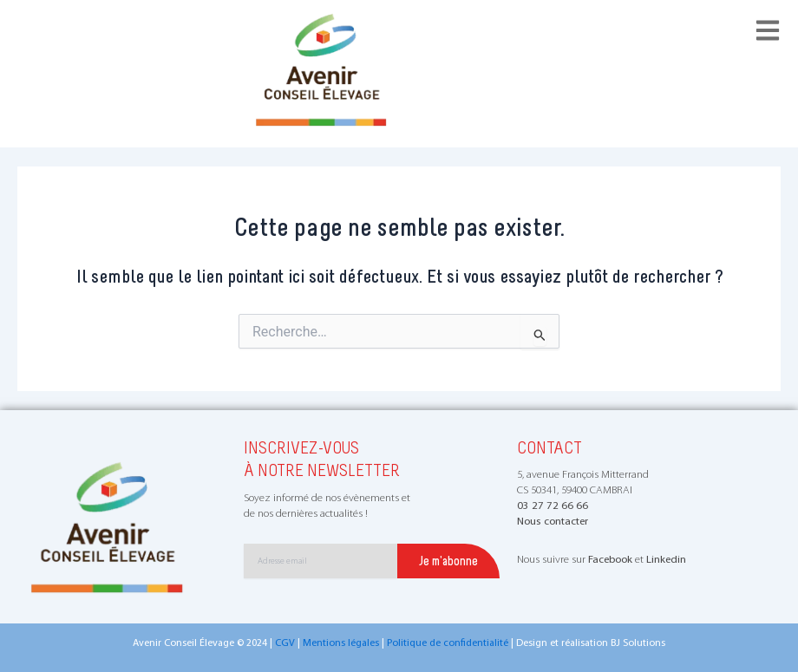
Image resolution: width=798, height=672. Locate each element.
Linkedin (666, 560)
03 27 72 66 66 (553, 506)
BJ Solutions (638, 643)
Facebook (610, 560)
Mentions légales (341, 643)
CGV (285, 643)
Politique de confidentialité (448, 643)
